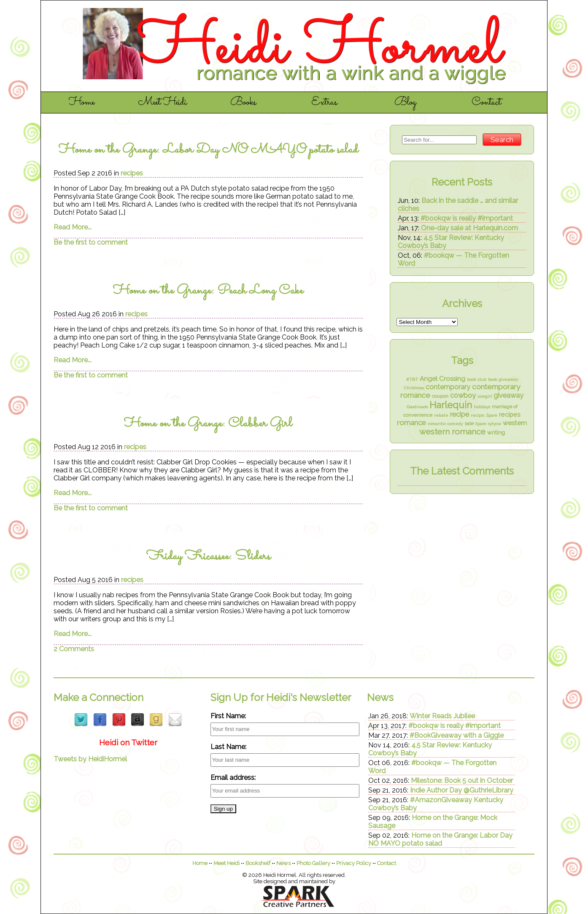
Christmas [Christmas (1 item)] (414, 388)
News (283, 863)
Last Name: (228, 747)
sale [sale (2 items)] (469, 423)
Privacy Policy (354, 863)
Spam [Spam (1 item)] (481, 424)
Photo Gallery (313, 863)
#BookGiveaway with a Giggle (457, 735)
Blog (405, 102)
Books (243, 102)
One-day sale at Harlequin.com (469, 228)
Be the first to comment (91, 242)
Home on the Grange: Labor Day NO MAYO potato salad (208, 150)
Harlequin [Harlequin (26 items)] (451, 405)
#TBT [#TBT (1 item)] (412, 379)
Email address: (233, 778)
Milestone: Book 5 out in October (462, 781)
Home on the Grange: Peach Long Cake (208, 291)
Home (82, 102)
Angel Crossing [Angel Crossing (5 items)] (442, 379)
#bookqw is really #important (467, 218)
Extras (324, 102)
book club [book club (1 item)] (477, 379)
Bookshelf (258, 863)
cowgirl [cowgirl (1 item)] (485, 396)
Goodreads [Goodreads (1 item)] (417, 407)
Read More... (73, 227)
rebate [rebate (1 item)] (441, 415)
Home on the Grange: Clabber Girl (208, 424)
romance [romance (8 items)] (411, 423)
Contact (486, 102)
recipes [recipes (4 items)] (510, 415)
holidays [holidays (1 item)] (482, 407)
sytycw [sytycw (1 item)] (495, 424)
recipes (132, 173)
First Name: (228, 716)
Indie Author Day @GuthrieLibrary (462, 790)
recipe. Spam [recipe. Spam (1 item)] (484, 415)
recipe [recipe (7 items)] (460, 414)
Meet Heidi (163, 102)
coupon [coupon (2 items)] (440, 396)
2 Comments (74, 649)
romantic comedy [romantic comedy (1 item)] (445, 424)
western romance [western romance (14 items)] (452, 432)
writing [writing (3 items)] (496, 433)
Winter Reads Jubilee (442, 716)
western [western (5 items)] (515, 423)
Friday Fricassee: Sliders (208, 557)
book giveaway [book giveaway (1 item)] (503, 379)
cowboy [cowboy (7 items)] (463, 395)
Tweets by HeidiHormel (90, 759)
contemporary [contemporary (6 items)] (448, 387)
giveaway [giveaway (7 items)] (508, 395)
